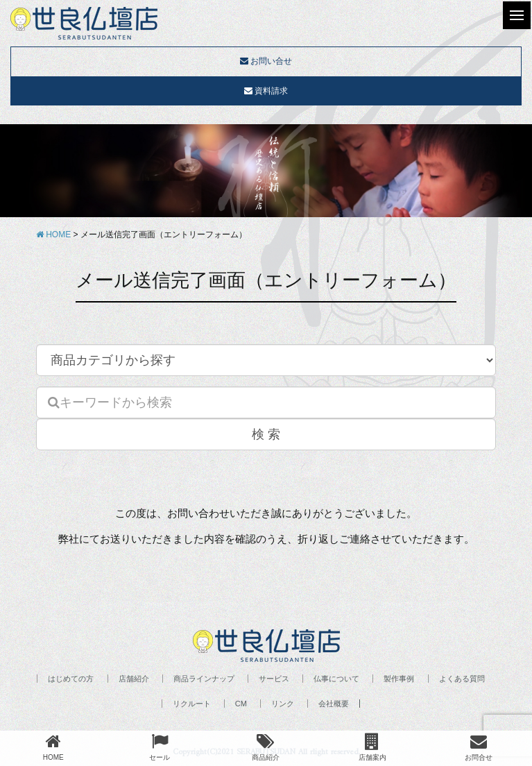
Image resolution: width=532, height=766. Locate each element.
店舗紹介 (134, 679)
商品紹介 (266, 747)
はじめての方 (71, 679)
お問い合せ (266, 61)
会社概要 (334, 704)
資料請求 (266, 91)
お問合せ (479, 747)
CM (241, 704)
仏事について (336, 679)
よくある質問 (462, 679)
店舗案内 (372, 747)
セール (160, 747)
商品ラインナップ (204, 679)
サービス (274, 679)
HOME (53, 747)
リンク (283, 704)
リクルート (192, 704)
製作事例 (399, 679)
